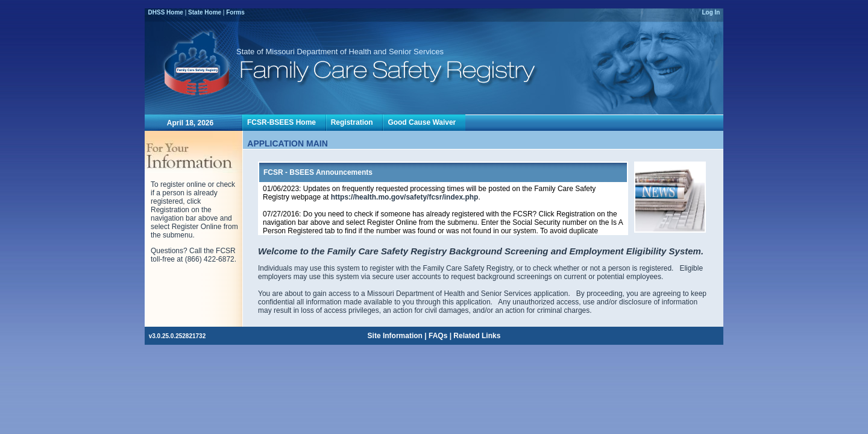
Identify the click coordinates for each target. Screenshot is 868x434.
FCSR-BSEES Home (284, 122)
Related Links (477, 336)
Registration (354, 122)
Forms (235, 12)
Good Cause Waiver (424, 122)
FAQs (438, 336)
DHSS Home (166, 12)
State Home (205, 12)
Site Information (395, 336)
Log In (711, 12)
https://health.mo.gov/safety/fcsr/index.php (405, 197)
